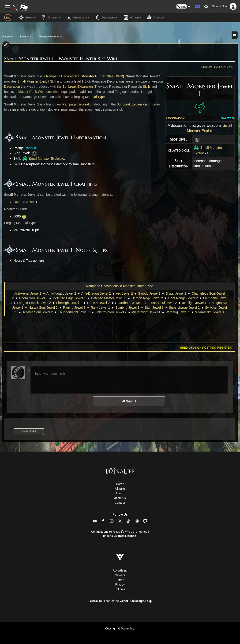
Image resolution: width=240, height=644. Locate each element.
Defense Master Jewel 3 (109, 298)
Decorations (26, 37)
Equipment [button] (106, 18)
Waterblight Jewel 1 (146, 312)
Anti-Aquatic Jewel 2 (61, 293)
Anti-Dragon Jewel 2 (96, 293)
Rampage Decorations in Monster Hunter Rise (120, 286)
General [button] (51, 18)
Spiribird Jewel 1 (127, 308)
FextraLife (95, 601)
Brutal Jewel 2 (176, 293)
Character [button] (77, 18)
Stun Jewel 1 (154, 308)
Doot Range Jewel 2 (183, 298)
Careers (120, 575)
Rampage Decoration (61, 76)
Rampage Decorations (51, 37)
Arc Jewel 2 (124, 293)
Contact (120, 503)
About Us (120, 498)
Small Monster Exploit (33, 81)
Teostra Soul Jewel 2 (38, 312)
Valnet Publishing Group (136, 601)
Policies (120, 589)
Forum (120, 493)
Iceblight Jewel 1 (194, 303)
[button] (183, 7)
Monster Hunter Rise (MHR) (103, 76)
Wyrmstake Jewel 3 (209, 312)
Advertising (120, 571)
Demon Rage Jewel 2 (147, 298)
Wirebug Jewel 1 (178, 312)
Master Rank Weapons (35, 92)
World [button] (132, 18)
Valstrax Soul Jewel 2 (111, 312)
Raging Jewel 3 (74, 308)
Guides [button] (155, 18)
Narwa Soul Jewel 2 (43, 308)
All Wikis (120, 489)
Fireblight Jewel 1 (69, 303)
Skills (147, 87)
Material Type (95, 97)
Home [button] (27, 18)
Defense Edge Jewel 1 (69, 298)
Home (120, 484)
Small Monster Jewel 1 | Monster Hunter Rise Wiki (61, 59)
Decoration (175, 118)
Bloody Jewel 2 (149, 293)
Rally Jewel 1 (100, 308)
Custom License (125, 536)
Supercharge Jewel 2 (184, 308)
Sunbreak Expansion (78, 87)
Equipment (8, 37)
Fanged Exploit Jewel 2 (34, 303)
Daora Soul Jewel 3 (33, 298)
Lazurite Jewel (24, 202)
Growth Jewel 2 (98, 303)
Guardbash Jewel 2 (129, 303)
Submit (129, 401)
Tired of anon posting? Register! (206, 348)
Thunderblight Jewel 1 (74, 312)
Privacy (120, 585)
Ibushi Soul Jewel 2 (163, 303)
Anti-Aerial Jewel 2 (28, 293)
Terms (120, 580)
